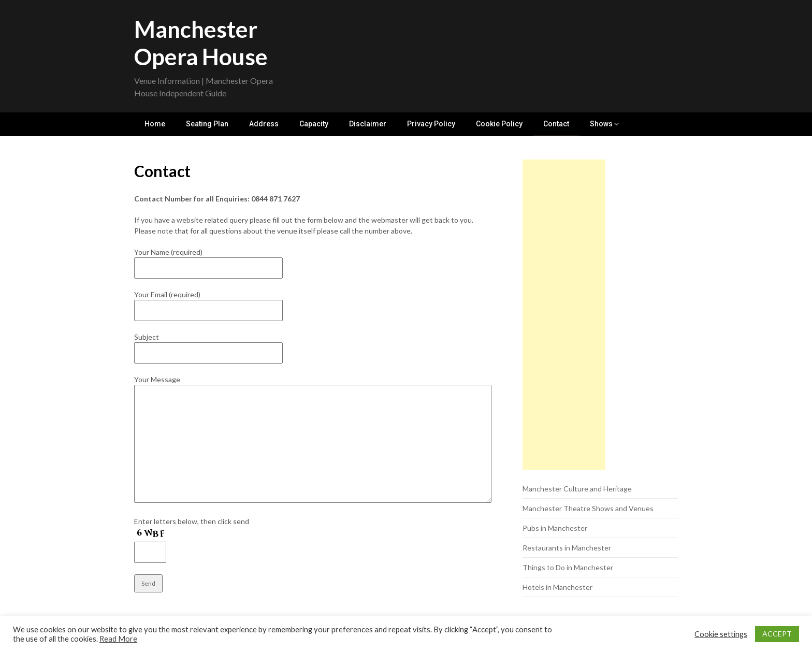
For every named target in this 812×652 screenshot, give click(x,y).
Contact (556, 124)
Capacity (314, 124)
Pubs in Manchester (555, 528)
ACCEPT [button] (777, 634)
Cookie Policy (499, 124)
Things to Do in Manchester (568, 568)
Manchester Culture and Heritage (577, 489)
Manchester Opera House (201, 43)
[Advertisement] (564, 315)
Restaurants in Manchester (567, 548)
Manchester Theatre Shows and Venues (588, 509)
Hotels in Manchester (557, 588)
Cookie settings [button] (721, 634)
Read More (118, 639)
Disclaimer (368, 124)
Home (155, 124)
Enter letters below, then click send (192, 522)
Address (264, 124)
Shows (601, 124)
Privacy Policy (431, 124)
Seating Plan (207, 124)
